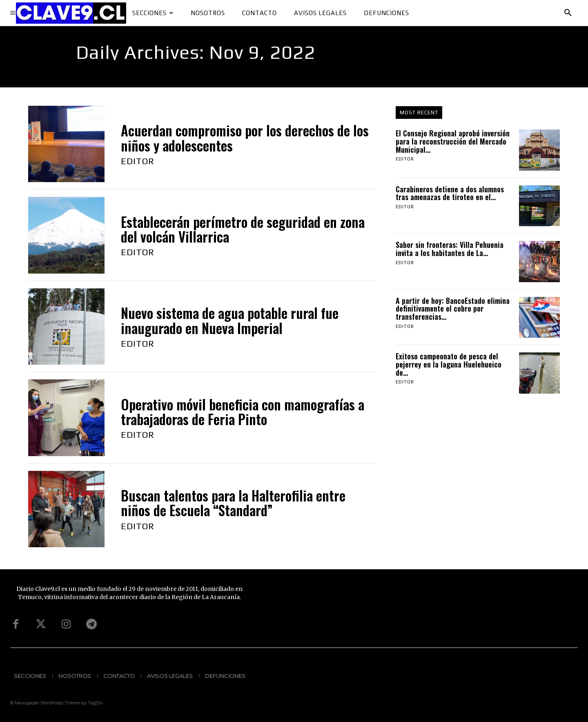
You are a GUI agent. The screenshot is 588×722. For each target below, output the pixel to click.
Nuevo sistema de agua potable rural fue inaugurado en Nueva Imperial (230, 320)
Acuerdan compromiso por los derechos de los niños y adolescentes (245, 138)
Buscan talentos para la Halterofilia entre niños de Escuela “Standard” (233, 503)
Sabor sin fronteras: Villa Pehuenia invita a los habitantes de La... (450, 249)
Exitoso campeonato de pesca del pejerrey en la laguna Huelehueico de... (449, 364)
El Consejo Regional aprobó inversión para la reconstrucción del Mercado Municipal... (453, 141)
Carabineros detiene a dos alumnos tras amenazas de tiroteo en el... (450, 193)
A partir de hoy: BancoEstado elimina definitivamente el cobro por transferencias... (453, 309)
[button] (568, 13)
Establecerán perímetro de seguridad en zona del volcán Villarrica (243, 229)
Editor (138, 161)
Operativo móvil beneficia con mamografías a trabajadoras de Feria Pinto (243, 412)
